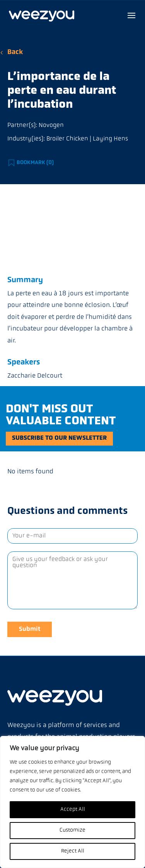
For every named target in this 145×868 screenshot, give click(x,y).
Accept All (73, 810)
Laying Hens (110, 139)
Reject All (73, 851)
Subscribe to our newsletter (59, 438)
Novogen (51, 125)
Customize (72, 830)
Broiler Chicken (67, 139)
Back (15, 52)
